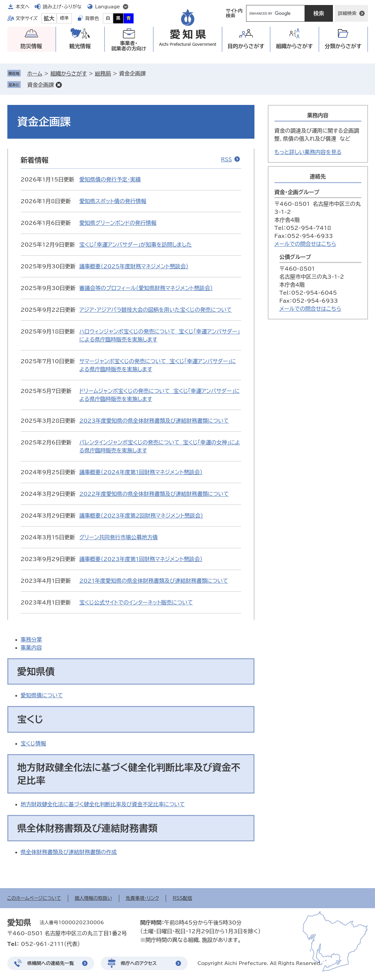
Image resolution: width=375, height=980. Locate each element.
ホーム (35, 74)
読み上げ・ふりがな (62, 7)
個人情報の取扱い (93, 898)
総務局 (103, 74)
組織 (294, 46)
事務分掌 (31, 640)
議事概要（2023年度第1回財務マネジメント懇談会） (141, 559)
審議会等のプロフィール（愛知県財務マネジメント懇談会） (146, 288)
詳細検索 (347, 13)
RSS (227, 160)
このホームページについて (34, 898)
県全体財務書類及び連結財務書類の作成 (69, 852)
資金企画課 (41, 85)
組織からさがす (69, 74)
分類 (343, 46)
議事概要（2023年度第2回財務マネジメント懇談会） (141, 516)
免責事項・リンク (143, 898)
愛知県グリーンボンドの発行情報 (118, 223)
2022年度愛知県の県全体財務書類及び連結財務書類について (154, 494)
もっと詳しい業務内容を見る (308, 152)
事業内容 (31, 648)
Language (108, 7)
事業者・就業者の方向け (129, 46)
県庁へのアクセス (139, 963)
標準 (64, 18)
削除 (59, 85)
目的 (246, 46)
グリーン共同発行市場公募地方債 (119, 537)
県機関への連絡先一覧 (51, 963)
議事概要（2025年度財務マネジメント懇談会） (134, 266)
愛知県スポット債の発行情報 (113, 201)
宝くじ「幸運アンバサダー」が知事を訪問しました (136, 245)
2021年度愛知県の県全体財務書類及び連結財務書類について (154, 581)
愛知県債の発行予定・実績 (110, 179)
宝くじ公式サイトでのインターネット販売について (136, 602)
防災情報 (31, 46)
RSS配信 (182, 898)
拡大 (49, 18)
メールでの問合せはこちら (305, 244)
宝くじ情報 (33, 743)
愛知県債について (42, 695)
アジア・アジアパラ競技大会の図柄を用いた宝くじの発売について (156, 310)
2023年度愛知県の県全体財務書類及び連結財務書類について (154, 421)
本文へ (23, 7)
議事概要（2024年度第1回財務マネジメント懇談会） (141, 472)
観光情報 (80, 46)
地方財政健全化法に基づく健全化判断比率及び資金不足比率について (103, 804)
